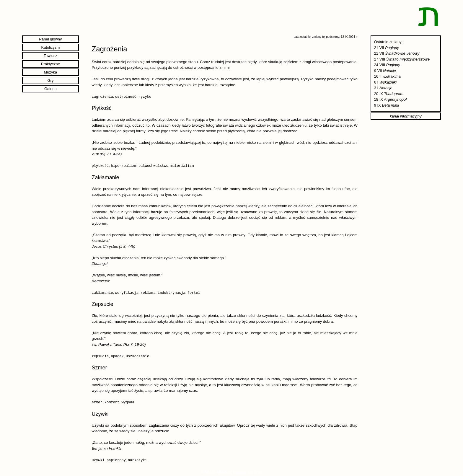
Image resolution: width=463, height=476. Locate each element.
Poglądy (392, 48)
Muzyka (51, 72)
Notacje (389, 71)
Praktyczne (50, 64)
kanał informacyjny (406, 116)
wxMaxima (392, 76)
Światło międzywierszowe (408, 59)
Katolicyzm (51, 47)
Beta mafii (390, 105)
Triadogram (394, 94)
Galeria (50, 89)
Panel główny (50, 39)
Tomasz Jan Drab (247, 471)
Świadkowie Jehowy (402, 53)
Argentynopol (396, 99)
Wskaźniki (388, 82)
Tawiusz (50, 56)
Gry (50, 80)
